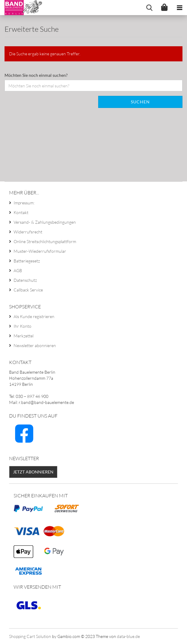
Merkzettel (24, 336)
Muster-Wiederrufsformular (40, 251)
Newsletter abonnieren (35, 345)
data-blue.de (128, 636)
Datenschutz (25, 280)
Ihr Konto (23, 326)
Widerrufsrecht (28, 232)
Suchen (140, 102)
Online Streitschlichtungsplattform (45, 241)
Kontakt (21, 212)
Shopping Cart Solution (30, 636)
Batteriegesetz (27, 261)
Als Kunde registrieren (34, 316)
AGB (18, 270)
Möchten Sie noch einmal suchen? (36, 75)
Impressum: (24, 203)
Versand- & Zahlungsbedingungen (45, 222)
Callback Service (28, 290)
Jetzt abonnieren (33, 472)
